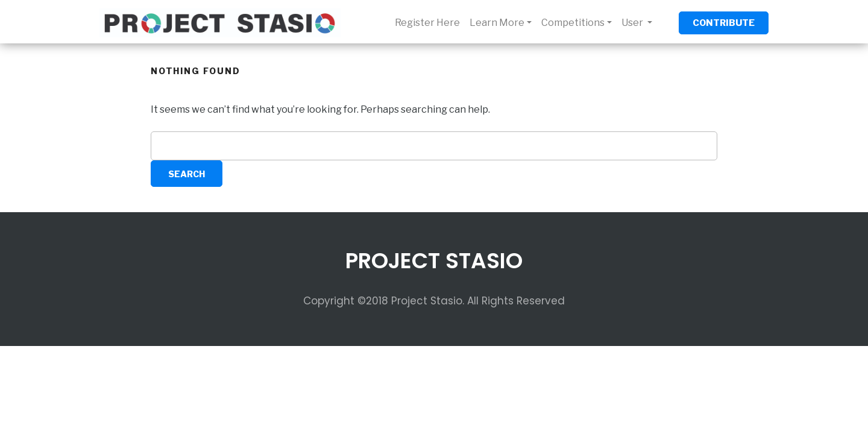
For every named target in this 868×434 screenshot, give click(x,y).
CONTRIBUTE (724, 23)
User (633, 23)
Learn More (497, 23)
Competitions (573, 23)
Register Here (427, 23)
